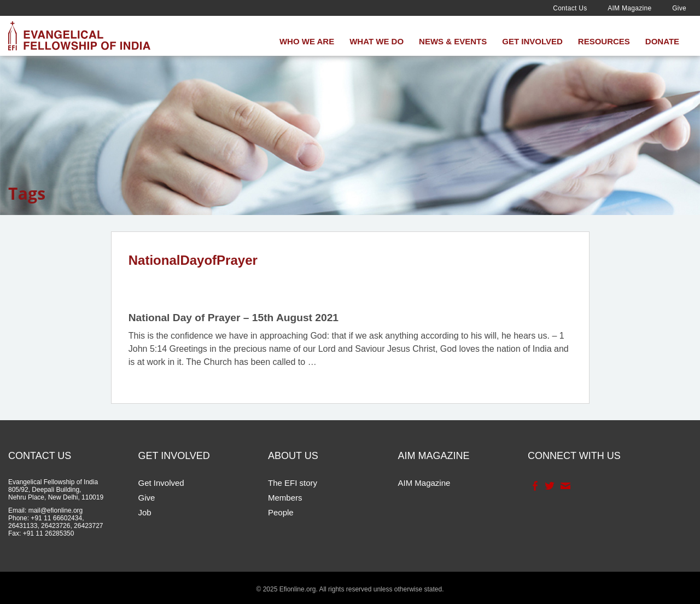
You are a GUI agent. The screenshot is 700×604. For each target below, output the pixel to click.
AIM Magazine (629, 8)
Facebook (534, 486)
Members (285, 498)
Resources (604, 41)
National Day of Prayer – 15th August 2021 (234, 318)
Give (679, 8)
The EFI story (293, 483)
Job (145, 512)
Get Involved (532, 41)
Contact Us (570, 8)
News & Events (453, 41)
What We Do (377, 41)
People (281, 512)
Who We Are (307, 41)
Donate (662, 41)
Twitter (549, 486)
